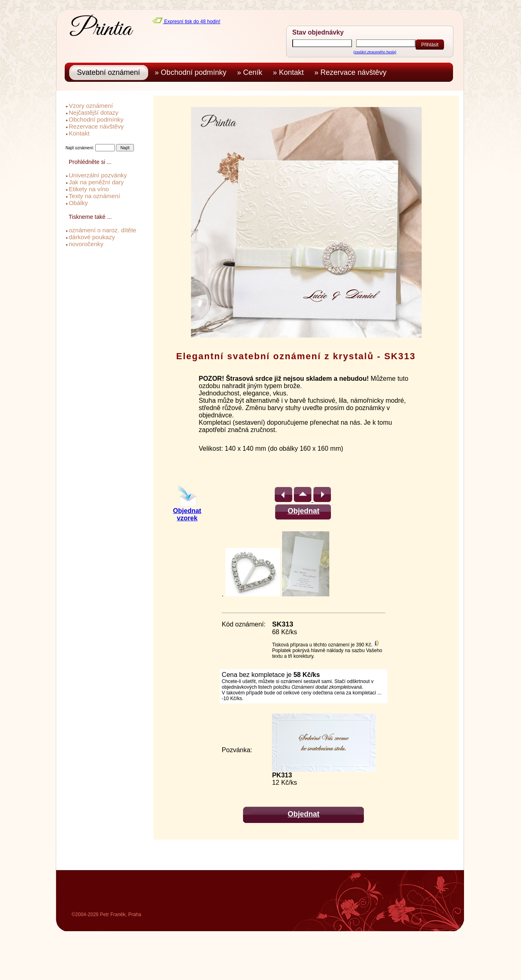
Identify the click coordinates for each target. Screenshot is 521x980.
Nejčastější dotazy (94, 112)
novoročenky (86, 244)
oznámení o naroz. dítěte (103, 230)
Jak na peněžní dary (96, 182)
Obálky (78, 203)
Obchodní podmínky (96, 119)
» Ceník (252, 72)
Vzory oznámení (91, 106)
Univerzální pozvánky (98, 175)
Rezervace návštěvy (96, 126)
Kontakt (79, 133)
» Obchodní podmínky (193, 72)
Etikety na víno (89, 189)
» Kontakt (290, 72)
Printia (101, 29)
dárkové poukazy (92, 237)
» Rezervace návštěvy (352, 72)
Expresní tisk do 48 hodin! (186, 22)
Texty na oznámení (94, 196)
